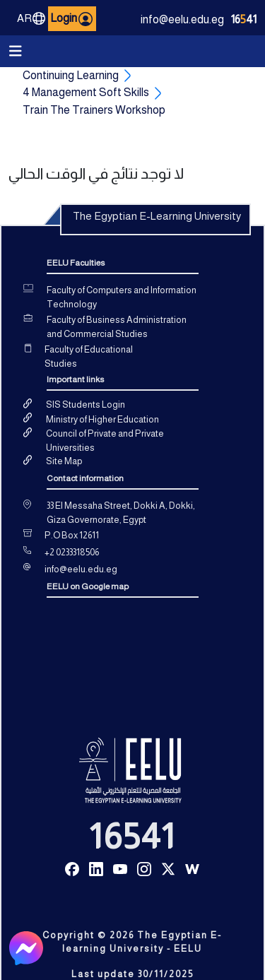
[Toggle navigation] (16, 51)
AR (31, 18)
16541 (132, 837)
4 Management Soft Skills (86, 92)
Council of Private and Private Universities (105, 441)
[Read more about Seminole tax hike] (72, 868)
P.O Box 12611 (72, 535)
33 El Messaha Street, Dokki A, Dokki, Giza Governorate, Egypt (121, 513)
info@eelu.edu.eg (182, 19)
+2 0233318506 (72, 552)
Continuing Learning (71, 75)
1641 (244, 19)
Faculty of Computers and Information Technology (122, 297)
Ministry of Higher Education (102, 419)
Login (71, 19)
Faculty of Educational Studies (89, 356)
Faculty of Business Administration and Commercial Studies (117, 327)
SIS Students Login (86, 405)
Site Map (64, 461)
